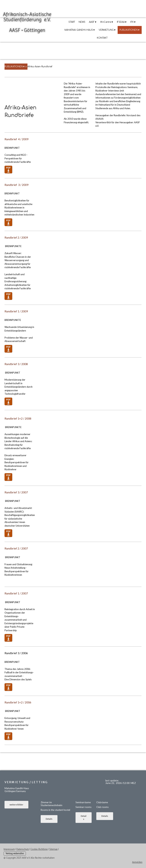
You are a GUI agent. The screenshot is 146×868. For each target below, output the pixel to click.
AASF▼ (93, 22)
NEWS (82, 22)
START (72, 22)
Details (49, 819)
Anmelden (137, 862)
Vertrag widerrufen (15, 853)
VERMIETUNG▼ (107, 30)
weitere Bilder (16, 805)
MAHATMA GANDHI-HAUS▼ (80, 30)
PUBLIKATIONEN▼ (130, 30)
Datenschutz (23, 849)
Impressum (9, 849)
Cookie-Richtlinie (39, 849)
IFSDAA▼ (122, 22)
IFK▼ (133, 22)
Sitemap (53, 849)
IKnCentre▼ (107, 22)
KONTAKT (102, 38)
